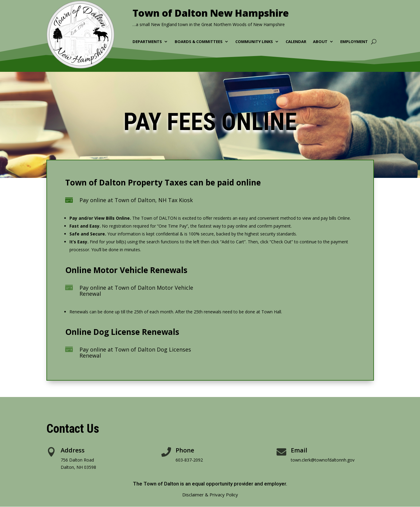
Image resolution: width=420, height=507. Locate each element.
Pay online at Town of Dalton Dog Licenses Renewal (135, 352)
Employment (354, 42)
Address (73, 450)
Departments (147, 42)
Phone (185, 450)
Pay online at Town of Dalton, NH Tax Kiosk (136, 200)
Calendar (296, 42)
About (320, 42)
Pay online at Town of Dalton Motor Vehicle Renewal (136, 291)
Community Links (254, 42)
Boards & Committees (199, 42)
